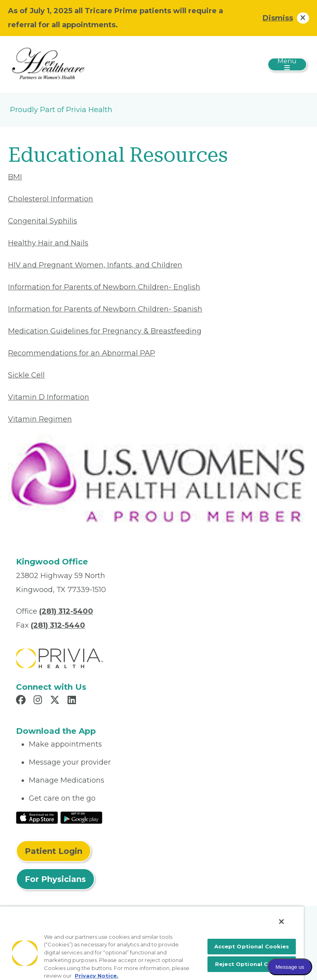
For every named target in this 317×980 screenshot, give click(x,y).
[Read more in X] (56, 701)
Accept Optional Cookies (252, 946)
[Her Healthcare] (48, 64)
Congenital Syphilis (43, 221)
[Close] (281, 922)
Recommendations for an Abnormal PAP (82, 353)
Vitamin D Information (49, 397)
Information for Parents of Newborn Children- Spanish (105, 309)
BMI (15, 177)
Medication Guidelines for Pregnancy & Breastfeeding (105, 331)
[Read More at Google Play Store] (81, 817)
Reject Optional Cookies (252, 964)
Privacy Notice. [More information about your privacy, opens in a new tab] (97, 976)
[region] (152, 943)
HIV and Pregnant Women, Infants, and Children (95, 265)
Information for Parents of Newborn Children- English (104, 287)
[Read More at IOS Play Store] (37, 817)
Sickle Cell (26, 375)
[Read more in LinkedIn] (73, 701)
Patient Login (54, 851)
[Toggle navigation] (287, 64)
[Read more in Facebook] (22, 701)
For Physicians (55, 879)
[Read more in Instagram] (39, 701)
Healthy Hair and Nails (48, 243)
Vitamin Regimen (40, 419)
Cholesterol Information (51, 199)
